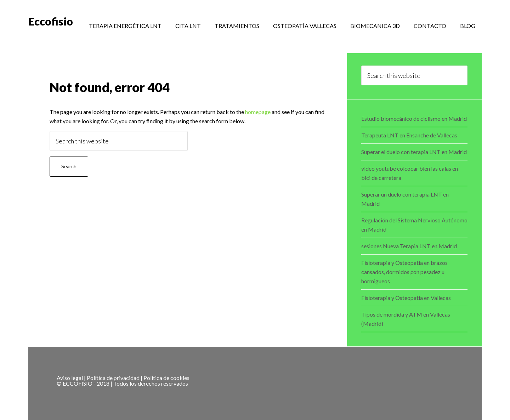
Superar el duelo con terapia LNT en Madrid (414, 152)
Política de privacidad (113, 378)
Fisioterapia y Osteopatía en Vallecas (406, 298)
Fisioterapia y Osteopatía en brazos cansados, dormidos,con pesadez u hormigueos (404, 272)
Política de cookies (166, 378)
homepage (258, 112)
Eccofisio (51, 21)
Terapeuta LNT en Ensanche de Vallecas (409, 135)
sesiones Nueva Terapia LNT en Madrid (409, 246)
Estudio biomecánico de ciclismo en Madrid (414, 118)
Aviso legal (70, 378)
